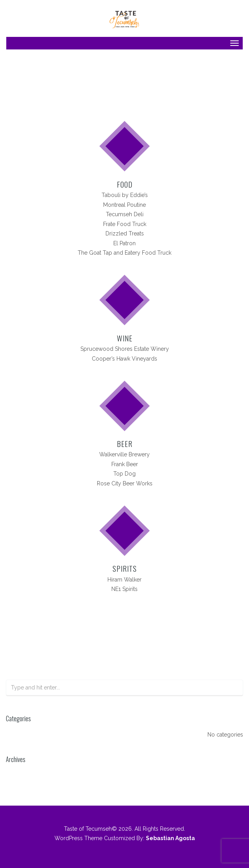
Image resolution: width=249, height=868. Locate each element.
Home (97, 90)
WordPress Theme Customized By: (125, 838)
